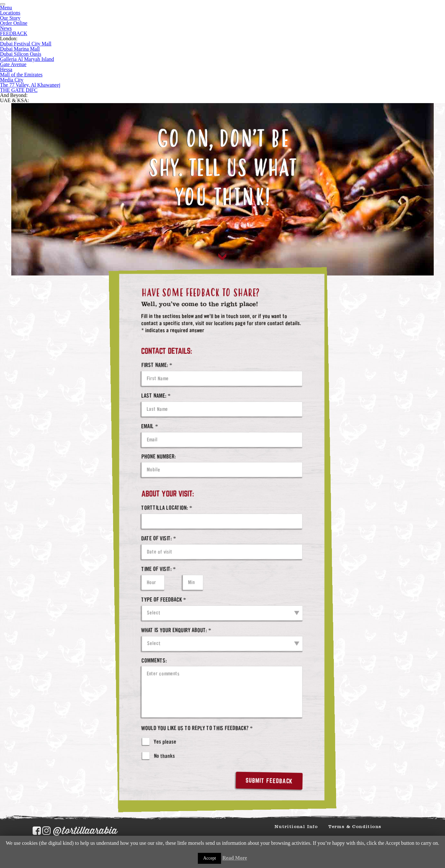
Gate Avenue (13, 64)
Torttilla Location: (167, 507)
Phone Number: (158, 456)
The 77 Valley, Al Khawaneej (30, 85)
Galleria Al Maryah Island (27, 59)
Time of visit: (158, 569)
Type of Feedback (164, 599)
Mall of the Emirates (21, 75)
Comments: (154, 660)
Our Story (10, 18)
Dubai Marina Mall (20, 49)
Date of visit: (159, 538)
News (6, 28)
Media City (12, 80)
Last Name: (156, 395)
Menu (6, 8)
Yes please (165, 742)
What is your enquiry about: (176, 630)
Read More (235, 858)
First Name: (157, 365)
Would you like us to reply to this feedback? (197, 728)
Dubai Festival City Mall (26, 44)
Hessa (6, 69)
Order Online (14, 23)
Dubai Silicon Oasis (21, 54)
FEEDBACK (14, 33)
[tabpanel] (223, 189)
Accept (209, 858)
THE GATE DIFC (19, 90)
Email (150, 426)
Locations (10, 13)
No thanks (164, 756)
